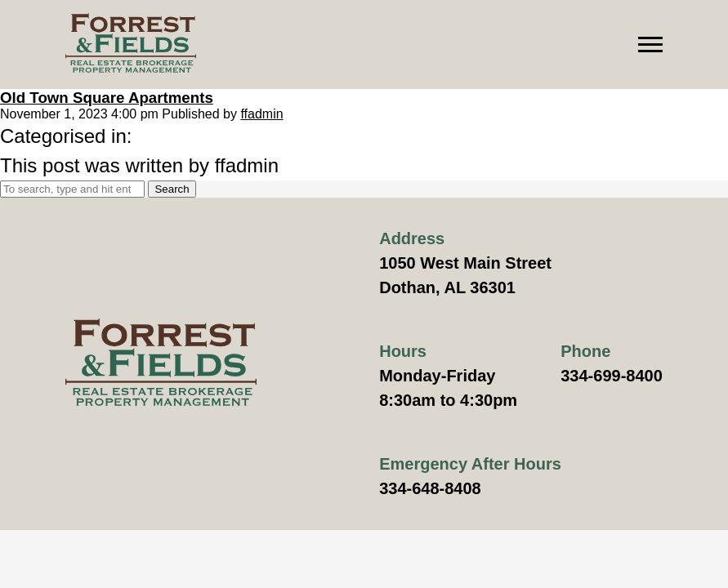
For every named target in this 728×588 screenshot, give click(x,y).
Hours (403, 351)
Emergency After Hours (470, 464)
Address (412, 238)
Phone (585, 351)
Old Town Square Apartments (107, 98)
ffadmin (261, 114)
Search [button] (172, 189)
